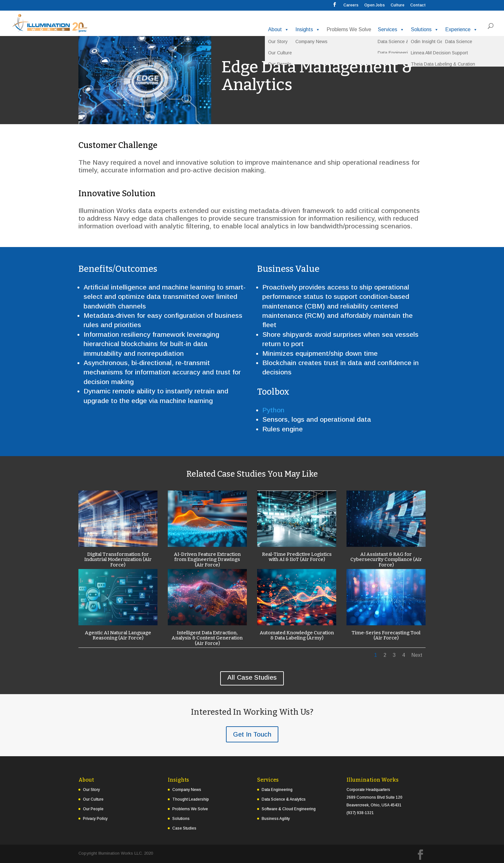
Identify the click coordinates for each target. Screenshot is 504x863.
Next (417, 655)
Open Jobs (374, 5)
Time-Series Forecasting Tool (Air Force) (386, 635)
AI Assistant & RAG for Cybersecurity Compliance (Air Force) (386, 560)
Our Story (91, 790)
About (279, 30)
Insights (308, 30)
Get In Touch (252, 734)
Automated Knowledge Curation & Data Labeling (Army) (297, 635)
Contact (418, 5)
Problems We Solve (349, 29)
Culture (397, 5)
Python (273, 410)
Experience (461, 30)
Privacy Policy (95, 819)
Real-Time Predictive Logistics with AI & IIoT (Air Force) (297, 557)
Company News (187, 790)
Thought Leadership (191, 799)
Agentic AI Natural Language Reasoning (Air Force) (118, 635)
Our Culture (93, 799)
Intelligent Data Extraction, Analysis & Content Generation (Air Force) (207, 638)
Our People (93, 809)
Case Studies (184, 828)
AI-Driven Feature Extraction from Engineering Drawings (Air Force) (207, 560)
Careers (351, 5)
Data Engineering (277, 790)
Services (391, 30)
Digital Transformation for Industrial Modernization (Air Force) (118, 560)
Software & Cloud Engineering (289, 809)
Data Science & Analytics (284, 799)
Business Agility (276, 819)
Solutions (425, 30)
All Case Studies (252, 677)
